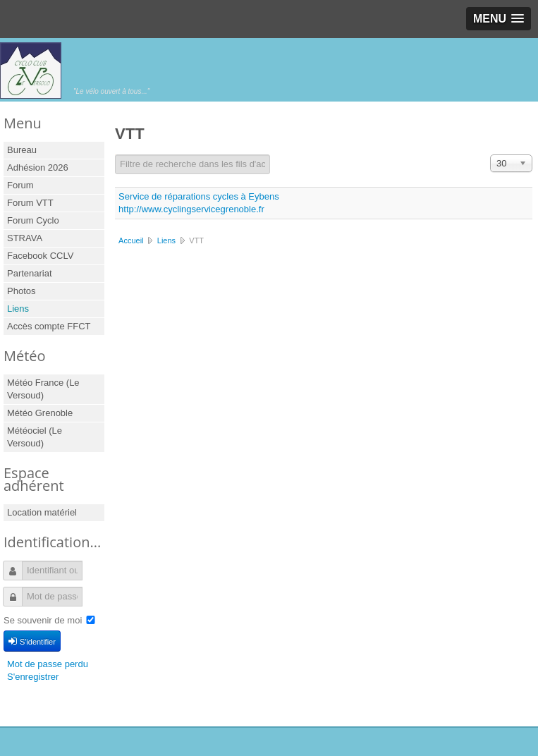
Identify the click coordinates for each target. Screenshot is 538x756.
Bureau (22, 150)
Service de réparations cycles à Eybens (199, 196)
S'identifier (32, 641)
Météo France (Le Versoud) (43, 389)
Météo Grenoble (40, 413)
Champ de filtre (115, 155)
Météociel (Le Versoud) (35, 437)
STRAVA (25, 238)
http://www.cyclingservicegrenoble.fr (191, 209)
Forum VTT (30, 203)
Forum (20, 185)
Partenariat (30, 273)
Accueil (131, 240)
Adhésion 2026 (38, 167)
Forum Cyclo (33, 220)
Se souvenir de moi (43, 620)
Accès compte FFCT (49, 326)
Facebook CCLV (40, 256)
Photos (21, 291)
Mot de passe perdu (48, 664)
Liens (18, 309)
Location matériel (42, 512)
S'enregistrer (33, 677)
